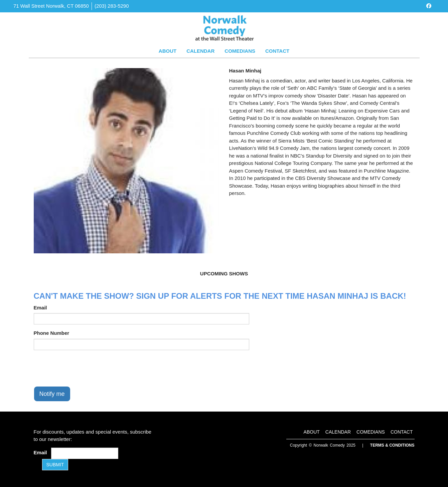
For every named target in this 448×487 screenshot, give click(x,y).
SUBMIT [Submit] (55, 465)
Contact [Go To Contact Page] (277, 51)
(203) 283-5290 (112, 6)
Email (40, 308)
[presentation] (85, 368)
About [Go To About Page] (168, 51)
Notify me (52, 394)
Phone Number (52, 333)
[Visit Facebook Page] (429, 6)
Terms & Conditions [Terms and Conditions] (392, 445)
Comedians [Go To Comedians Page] (240, 51)
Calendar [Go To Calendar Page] (200, 51)
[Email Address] (85, 453)
